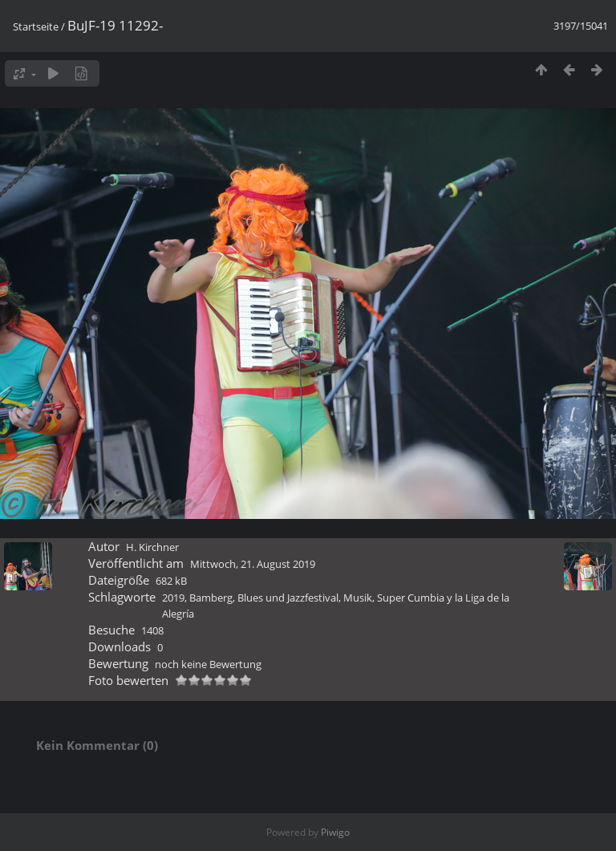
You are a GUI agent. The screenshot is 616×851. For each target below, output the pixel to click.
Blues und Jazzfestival (288, 598)
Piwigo (335, 832)
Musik (358, 598)
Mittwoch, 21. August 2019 (253, 564)
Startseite (36, 26)
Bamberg (211, 598)
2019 (173, 598)
